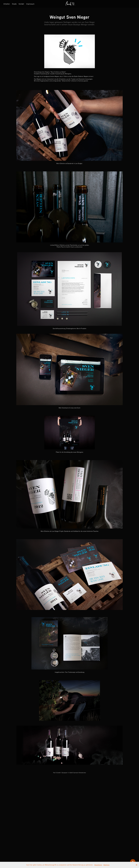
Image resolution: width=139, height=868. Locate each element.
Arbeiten (7, 4)
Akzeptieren (98, 865)
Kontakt (21, 4)
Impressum (30, 4)
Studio (14, 4)
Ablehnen (106, 865)
